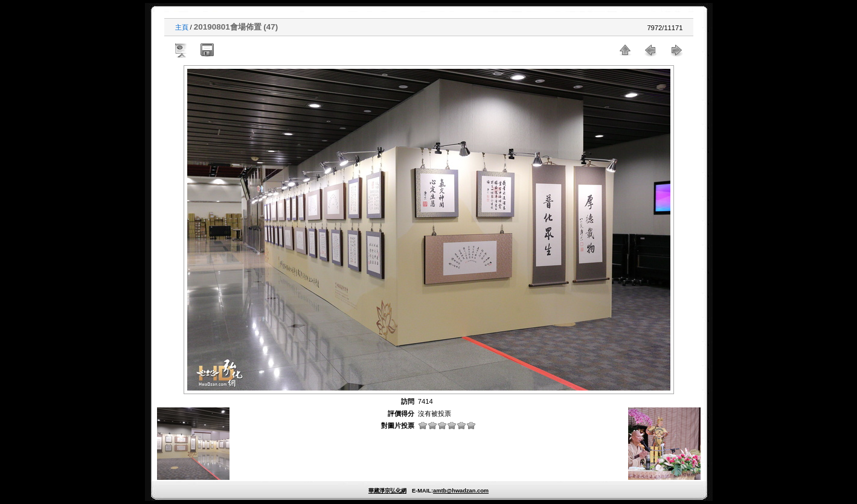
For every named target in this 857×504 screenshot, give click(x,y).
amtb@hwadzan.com (461, 491)
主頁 (182, 27)
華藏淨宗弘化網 (387, 491)
